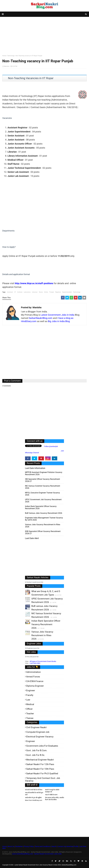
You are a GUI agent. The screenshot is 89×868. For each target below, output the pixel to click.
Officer (29, 709)
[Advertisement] (44, 35)
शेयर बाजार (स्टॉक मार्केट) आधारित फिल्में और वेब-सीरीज (55, 799)
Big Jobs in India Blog (59, 321)
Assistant (10, 292)
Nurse (41, 292)
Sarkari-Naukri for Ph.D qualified (42, 773)
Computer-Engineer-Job (38, 732)
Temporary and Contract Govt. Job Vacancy (43, 779)
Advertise (70, 846)
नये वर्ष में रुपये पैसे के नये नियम (34, 790)
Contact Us (61, 846)
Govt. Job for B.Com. (37, 750)
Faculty (30, 695)
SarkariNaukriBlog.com (41, 318)
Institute (20, 292)
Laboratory (27, 292)
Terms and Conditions (43, 846)
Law (28, 700)
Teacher (30, 714)
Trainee (30, 718)
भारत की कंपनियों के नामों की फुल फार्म (34, 794)
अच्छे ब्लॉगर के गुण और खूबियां (33, 798)
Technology (11, 56)
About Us (11, 846)
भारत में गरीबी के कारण (51, 795)
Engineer (31, 690)
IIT (15, 292)
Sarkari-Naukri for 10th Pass (40, 769)
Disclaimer (19, 846)
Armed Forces (33, 677)
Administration (33, 672)
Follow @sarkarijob (51, 446)
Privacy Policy (29, 846)
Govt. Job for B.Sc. (36, 755)
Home (4, 56)
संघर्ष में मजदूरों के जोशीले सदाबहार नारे (52, 791)
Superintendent (67, 292)
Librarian (35, 292)
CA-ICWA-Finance (35, 681)
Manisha (7, 66)
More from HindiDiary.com (34, 800)
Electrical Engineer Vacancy (40, 737)
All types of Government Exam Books (43, 661)
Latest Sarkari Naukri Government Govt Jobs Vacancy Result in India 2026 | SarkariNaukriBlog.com (45, 865)
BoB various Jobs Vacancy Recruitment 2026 (44, 513)
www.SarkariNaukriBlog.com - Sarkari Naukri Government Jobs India (37, 854)
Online (46, 292)
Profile (76, 846)
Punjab (52, 292)
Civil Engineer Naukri (36, 727)
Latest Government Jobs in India (57, 315)
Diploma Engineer (35, 686)
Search (54, 846)
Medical (30, 704)
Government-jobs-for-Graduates (42, 746)
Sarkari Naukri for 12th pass (40, 764)
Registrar (58, 292)
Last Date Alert (35, 663)
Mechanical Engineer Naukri (40, 760)
